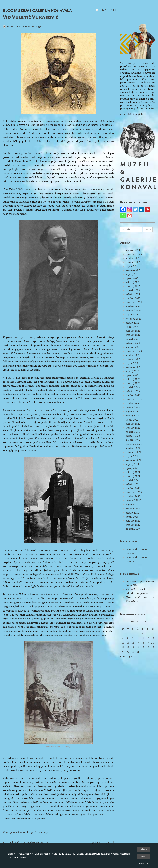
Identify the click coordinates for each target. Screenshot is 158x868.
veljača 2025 (133, 294)
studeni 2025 (133, 258)
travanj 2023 (133, 383)
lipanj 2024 (132, 327)
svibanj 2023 (133, 379)
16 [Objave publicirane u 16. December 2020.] (133, 643)
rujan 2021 (132, 456)
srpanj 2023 (132, 371)
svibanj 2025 (133, 282)
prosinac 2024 (134, 302)
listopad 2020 (133, 500)
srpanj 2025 (132, 274)
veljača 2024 (133, 343)
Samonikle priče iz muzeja (33, 832)
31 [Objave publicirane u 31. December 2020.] (138, 652)
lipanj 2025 (132, 278)
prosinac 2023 (134, 351)
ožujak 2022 (133, 432)
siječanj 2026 (133, 250)
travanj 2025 (133, 286)
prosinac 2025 (134, 254)
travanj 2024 (133, 335)
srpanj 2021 (132, 464)
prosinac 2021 (134, 444)
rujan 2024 (132, 315)
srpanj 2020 (132, 513)
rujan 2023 (132, 363)
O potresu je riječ (100, 842)
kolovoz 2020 (133, 509)
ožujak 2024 (133, 339)
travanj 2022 (133, 428)
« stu (123, 656)
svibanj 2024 (133, 331)
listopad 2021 (133, 452)
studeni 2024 (133, 307)
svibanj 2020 (133, 521)
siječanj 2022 (133, 440)
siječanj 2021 (133, 488)
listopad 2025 (133, 262)
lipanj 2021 (132, 468)
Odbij (144, 857)
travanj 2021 (133, 476)
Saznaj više (144, 864)
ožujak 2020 (133, 529)
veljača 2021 (133, 484)
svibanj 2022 (133, 424)
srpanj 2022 (132, 416)
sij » (130, 656)
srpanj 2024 (132, 323)
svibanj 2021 (133, 472)
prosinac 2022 (134, 400)
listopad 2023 (133, 359)
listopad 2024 (133, 311)
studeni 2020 (133, 496)
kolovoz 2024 (133, 319)
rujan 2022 (132, 412)
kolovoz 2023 (133, 367)
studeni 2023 (133, 355)
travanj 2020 (133, 525)
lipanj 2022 (132, 420)
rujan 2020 (132, 505)
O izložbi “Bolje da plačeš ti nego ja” (28, 842)
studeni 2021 (133, 448)
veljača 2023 (133, 391)
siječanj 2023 (133, 395)
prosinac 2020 (134, 492)
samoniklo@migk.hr (132, 114)
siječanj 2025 (133, 298)
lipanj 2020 (132, 517)
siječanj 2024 (133, 347)
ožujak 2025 (133, 290)
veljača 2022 (133, 436)
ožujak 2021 (133, 480)
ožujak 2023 (133, 387)
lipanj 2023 (132, 375)
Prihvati (144, 849)
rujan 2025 (132, 266)
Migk (38, 27)
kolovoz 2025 (133, 270)
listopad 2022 (133, 408)
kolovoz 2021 (133, 460)
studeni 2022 (133, 404)
